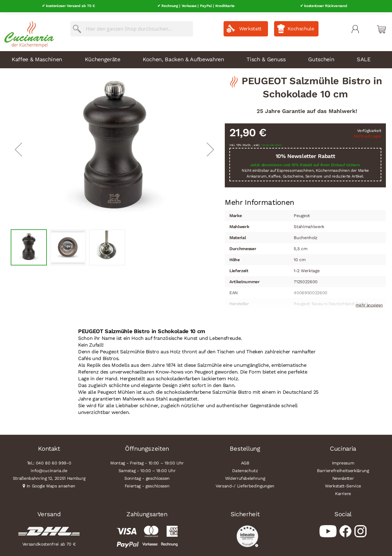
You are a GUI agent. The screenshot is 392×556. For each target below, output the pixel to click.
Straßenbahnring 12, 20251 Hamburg (49, 476)
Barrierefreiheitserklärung (343, 468)
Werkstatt (250, 26)
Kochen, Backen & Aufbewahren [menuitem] (183, 57)
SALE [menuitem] (364, 57)
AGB (245, 461)
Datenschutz (245, 468)
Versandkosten (271, 143)
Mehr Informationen (260, 200)
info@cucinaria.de (49, 468)
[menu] (196, 58)
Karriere (343, 491)
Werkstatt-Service (343, 484)
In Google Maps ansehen (51, 484)
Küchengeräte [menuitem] (103, 57)
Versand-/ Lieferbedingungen (245, 484)
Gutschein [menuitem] (321, 57)
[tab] (260, 201)
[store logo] (28, 31)
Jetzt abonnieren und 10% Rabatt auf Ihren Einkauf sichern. (305, 163)
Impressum (343, 461)
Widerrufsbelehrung (245, 476)
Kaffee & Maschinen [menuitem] (37, 57)
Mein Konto (355, 27)
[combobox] (132, 27)
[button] (18, 147)
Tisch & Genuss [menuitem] (266, 57)
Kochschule (301, 26)
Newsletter (343, 476)
